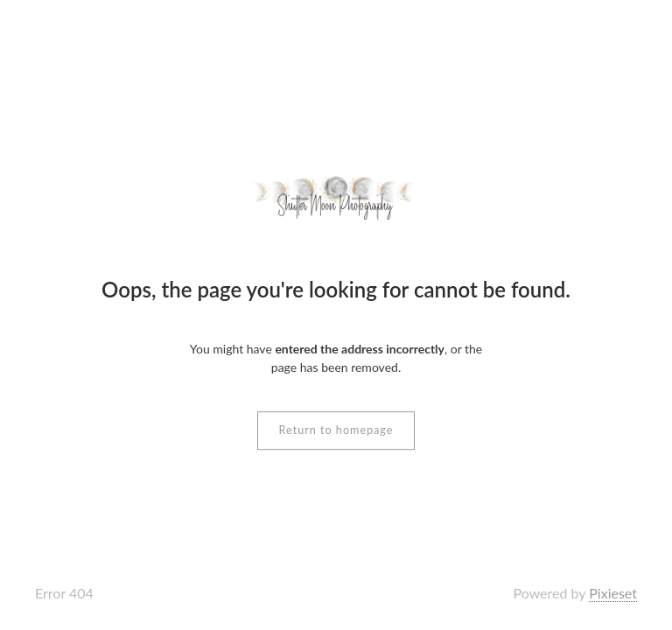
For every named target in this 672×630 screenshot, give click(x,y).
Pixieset (613, 593)
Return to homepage (336, 430)
